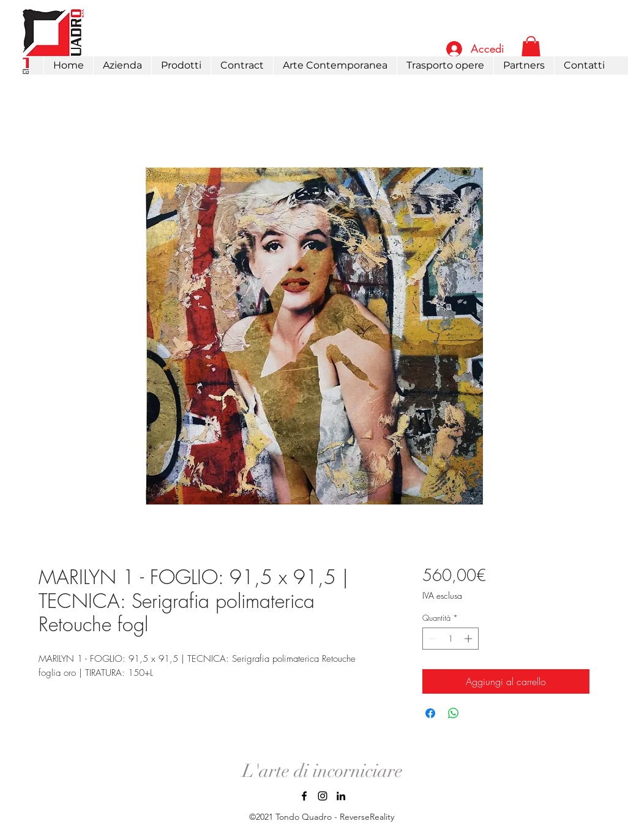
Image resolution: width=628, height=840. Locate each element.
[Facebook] (304, 796)
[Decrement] (432, 639)
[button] (181, 66)
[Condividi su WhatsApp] (454, 713)
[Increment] (469, 639)
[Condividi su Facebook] (430, 713)
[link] (531, 48)
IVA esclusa (442, 595)
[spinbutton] (450, 639)
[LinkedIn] (341, 796)
